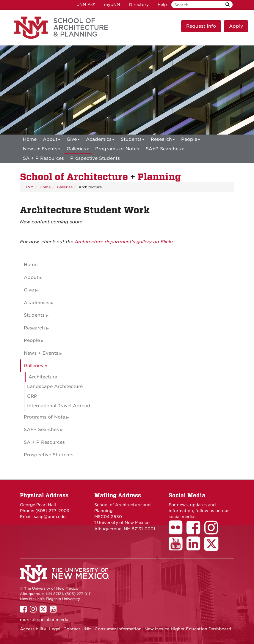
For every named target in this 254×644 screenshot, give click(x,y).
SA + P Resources (43, 158)
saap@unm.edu (50, 517)
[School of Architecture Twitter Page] (213, 548)
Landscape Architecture (55, 386)
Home (30, 139)
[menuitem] (30, 139)
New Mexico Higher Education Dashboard (188, 629)
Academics (100, 140)
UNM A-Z (86, 5)
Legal (55, 629)
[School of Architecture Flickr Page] (178, 532)
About (52, 140)
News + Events (42, 150)
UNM (29, 187)
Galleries (78, 150)
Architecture (43, 377)
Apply (236, 26)
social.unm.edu (53, 620)
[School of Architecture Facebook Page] (195, 532)
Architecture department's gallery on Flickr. (124, 242)
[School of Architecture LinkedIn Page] (195, 548)
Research (163, 140)
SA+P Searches (165, 150)
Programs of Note (117, 150)
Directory (139, 5)
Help (162, 5)
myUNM (112, 5)
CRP (32, 396)
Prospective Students (95, 158)
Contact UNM (77, 629)
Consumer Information (118, 629)
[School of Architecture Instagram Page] (213, 532)
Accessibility (33, 629)
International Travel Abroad (59, 406)
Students (133, 140)
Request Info (201, 26)
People (191, 140)
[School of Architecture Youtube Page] (178, 548)
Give (73, 140)
